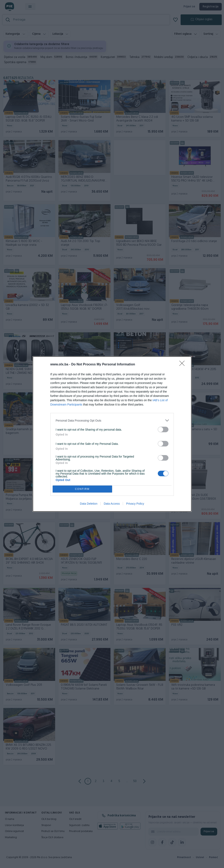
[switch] (163, 429)
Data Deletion (89, 504)
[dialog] (112, 434)
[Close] (183, 364)
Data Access (112, 504)
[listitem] (112, 420)
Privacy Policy (135, 504)
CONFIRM (83, 489)
